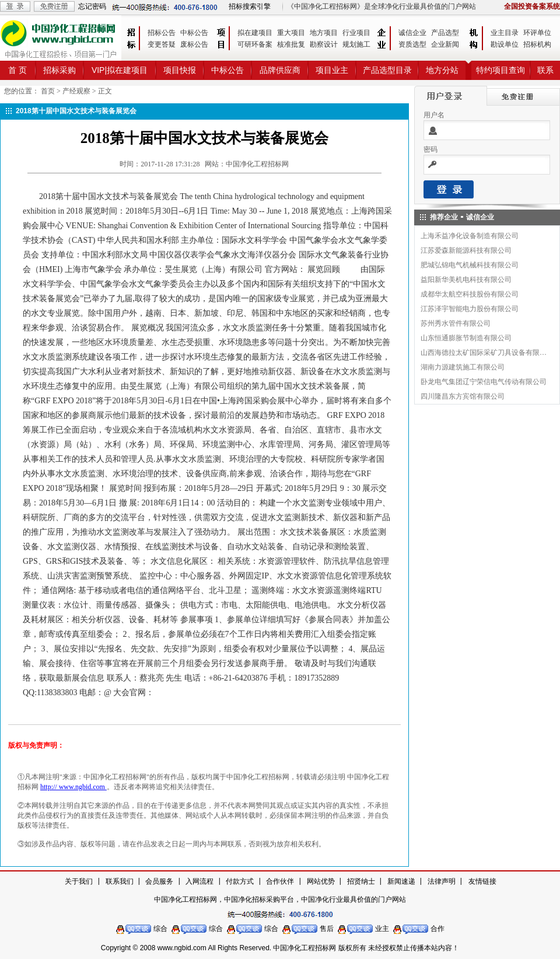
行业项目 (356, 33)
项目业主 (332, 70)
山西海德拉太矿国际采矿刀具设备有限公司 (484, 353)
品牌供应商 (280, 70)
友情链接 (482, 881)
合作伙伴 (280, 881)
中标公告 (194, 33)
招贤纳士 (361, 881)
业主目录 (505, 33)
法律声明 (442, 881)
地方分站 (442, 70)
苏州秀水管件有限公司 (456, 323)
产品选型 (445, 33)
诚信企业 (412, 33)
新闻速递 (401, 881)
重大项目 (291, 33)
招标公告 (162, 33)
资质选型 (412, 44)
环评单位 (537, 33)
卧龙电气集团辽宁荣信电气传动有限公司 (484, 382)
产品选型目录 (387, 70)
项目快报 (180, 70)
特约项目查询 (501, 70)
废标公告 (194, 44)
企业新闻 (445, 44)
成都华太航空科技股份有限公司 (470, 294)
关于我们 (79, 881)
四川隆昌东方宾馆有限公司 (463, 396)
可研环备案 (255, 44)
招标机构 (537, 44)
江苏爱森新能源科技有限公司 (466, 250)
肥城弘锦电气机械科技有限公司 (470, 265)
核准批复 (291, 44)
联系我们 (120, 881)
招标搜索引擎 (250, 6)
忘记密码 (92, 6)
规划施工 (356, 44)
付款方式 (240, 881)
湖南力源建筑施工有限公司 (463, 367)
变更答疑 (162, 44)
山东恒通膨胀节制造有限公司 (466, 338)
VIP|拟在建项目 (120, 70)
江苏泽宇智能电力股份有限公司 (470, 309)
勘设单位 (505, 44)
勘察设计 (324, 44)
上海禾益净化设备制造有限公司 (470, 236)
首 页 (17, 70)
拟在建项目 (255, 33)
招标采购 (60, 70)
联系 (545, 70)
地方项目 (324, 33)
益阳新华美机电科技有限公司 (466, 280)
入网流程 (199, 881)
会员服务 (159, 881)
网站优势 (321, 881)
